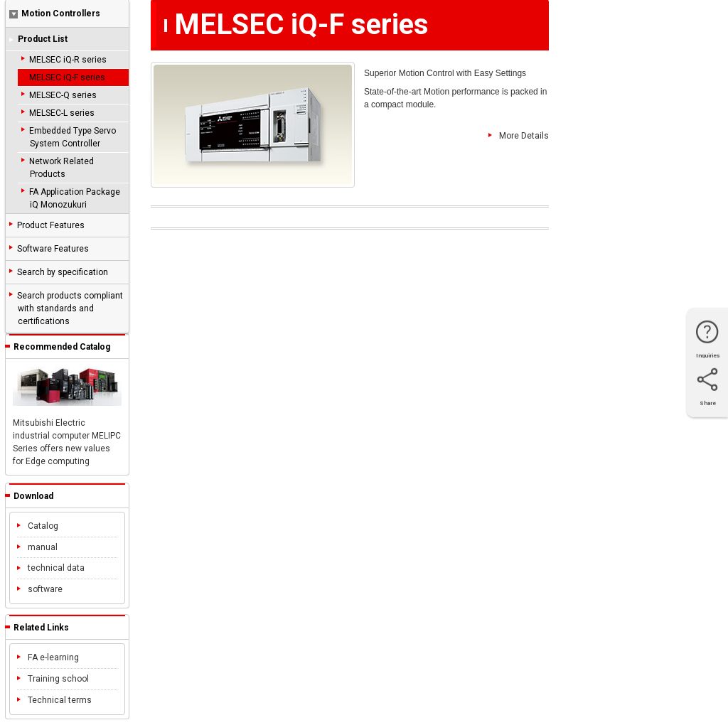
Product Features (51, 225)
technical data (51, 568)
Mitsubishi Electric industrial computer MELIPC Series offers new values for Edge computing (67, 416)
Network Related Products (61, 168)
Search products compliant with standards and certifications (70, 308)
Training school (53, 679)
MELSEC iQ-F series (67, 77)
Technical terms (54, 700)
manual (37, 547)
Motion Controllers (55, 14)
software (40, 589)
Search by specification (63, 272)
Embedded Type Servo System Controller (73, 137)
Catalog (38, 526)
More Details (519, 136)
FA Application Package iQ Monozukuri (75, 198)
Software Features (53, 249)
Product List (43, 39)
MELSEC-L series (62, 113)
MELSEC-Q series (63, 95)
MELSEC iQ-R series (68, 60)
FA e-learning (48, 657)
